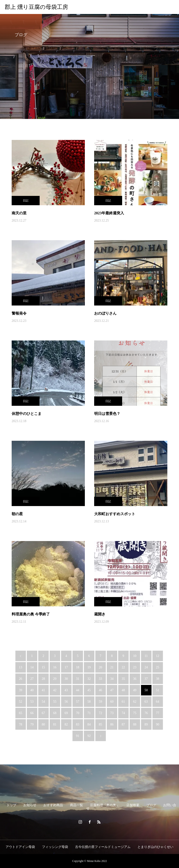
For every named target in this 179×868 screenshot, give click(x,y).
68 (55, 713)
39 (21, 690)
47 (112, 690)
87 (123, 724)
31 (78, 679)
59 (100, 702)
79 (32, 724)
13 (21, 667)
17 (66, 667)
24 (146, 667)
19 (89, 667)
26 (21, 679)
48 (123, 690)
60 (112, 702)
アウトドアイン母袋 (20, 847)
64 (158, 702)
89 (146, 724)
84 (89, 724)
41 (43, 690)
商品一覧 (76, 805)
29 (55, 679)
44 (78, 690)
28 (43, 679)
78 (21, 724)
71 (89, 713)
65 (21, 713)
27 (32, 679)
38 (158, 679)
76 (146, 713)
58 (89, 702)
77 (158, 713)
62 (135, 702)
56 (66, 702)
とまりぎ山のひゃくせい (155, 847)
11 (146, 656)
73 (112, 713)
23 (135, 667)
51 (158, 690)
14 (32, 667)
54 (43, 702)
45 (89, 690)
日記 (26, 201)
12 (158, 656)
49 (135, 690)
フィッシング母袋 (55, 847)
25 (158, 667)
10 (135, 656)
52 (21, 702)
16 (55, 667)
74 (123, 713)
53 (32, 702)
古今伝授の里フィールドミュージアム (103, 847)
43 (66, 690)
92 (89, 736)
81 (55, 724)
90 (158, 724)
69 (66, 713)
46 (100, 690)
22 (123, 667)
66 (32, 713)
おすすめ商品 (53, 805)
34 (112, 679)
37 (146, 679)
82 (66, 724)
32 (89, 679)
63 (146, 702)
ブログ (151, 805)
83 (78, 724)
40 (32, 690)
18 (78, 667)
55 (55, 702)
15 (43, 667)
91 (78, 736)
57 (78, 702)
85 (100, 724)
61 (123, 702)
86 (112, 724)
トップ (11, 805)
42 (55, 690)
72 (100, 713)
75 (135, 713)
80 (43, 724)
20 (100, 667)
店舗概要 (133, 805)
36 (135, 679)
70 (78, 713)
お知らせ (30, 805)
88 (135, 724)
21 (112, 667)
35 (123, 679)
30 (66, 679)
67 (43, 713)
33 (100, 679)
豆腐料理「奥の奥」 (105, 805)
